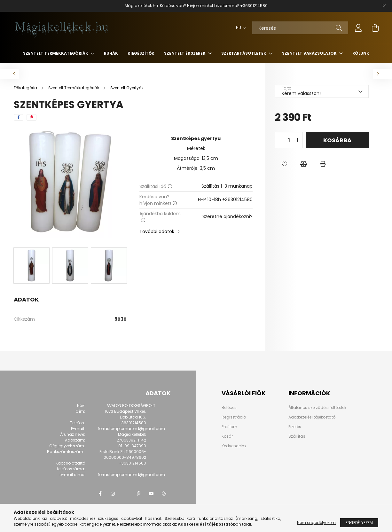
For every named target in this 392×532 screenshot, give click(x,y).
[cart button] (375, 28)
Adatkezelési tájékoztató (312, 417)
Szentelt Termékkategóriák (56, 53)
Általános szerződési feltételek (317, 407)
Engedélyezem (359, 523)
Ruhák (111, 53)
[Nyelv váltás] (239, 28)
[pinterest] (31, 117)
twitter (126, 494)
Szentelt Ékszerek (185, 53)
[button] (285, 164)
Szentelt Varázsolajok (310, 53)
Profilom (229, 427)
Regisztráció (234, 417)
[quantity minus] (280, 140)
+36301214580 (254, 6)
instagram (113, 494)
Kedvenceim (234, 446)
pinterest (138, 494)
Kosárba (337, 140)
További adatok (157, 231)
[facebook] (19, 117)
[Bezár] (384, 6)
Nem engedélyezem (316, 523)
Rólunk (361, 53)
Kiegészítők (141, 53)
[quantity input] (289, 140)
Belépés (229, 408)
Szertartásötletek (244, 53)
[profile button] (358, 28)
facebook (100, 494)
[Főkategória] (26, 88)
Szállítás (297, 436)
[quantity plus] (298, 140)
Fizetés (295, 427)
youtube (151, 494)
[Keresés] (300, 28)
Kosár (227, 436)
